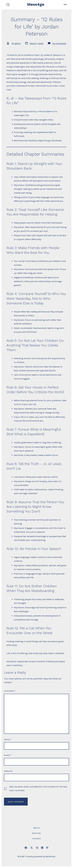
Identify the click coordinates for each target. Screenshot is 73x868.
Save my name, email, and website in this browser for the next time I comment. (38, 789)
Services (36, 833)
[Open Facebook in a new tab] (26, 848)
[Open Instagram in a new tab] (37, 848)
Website (8, 771)
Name (8, 739)
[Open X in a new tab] (32, 848)
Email (8, 755)
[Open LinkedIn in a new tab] (42, 848)
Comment (10, 691)
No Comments (59, 43)
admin (18, 43)
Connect (37, 838)
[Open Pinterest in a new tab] (47, 848)
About (37, 828)
